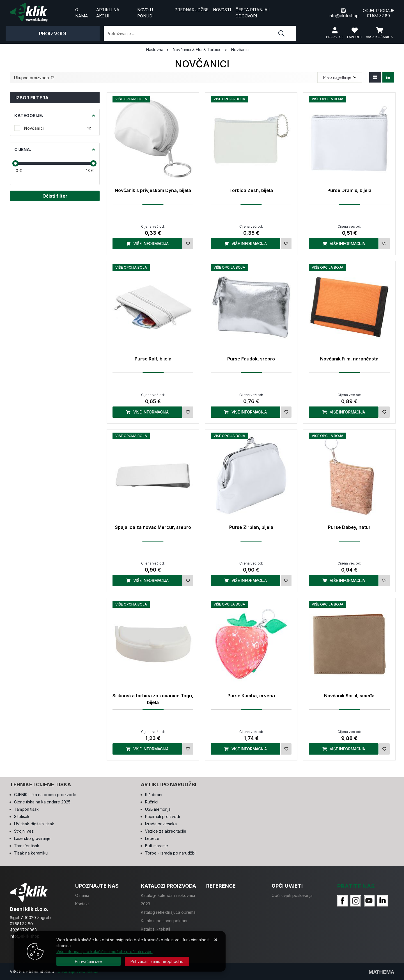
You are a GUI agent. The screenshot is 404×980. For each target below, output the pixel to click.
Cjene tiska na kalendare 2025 (42, 802)
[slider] (15, 163)
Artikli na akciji (108, 13)
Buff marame (157, 846)
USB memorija (158, 809)
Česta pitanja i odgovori (252, 13)
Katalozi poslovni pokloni (164, 921)
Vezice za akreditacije (166, 831)
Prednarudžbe (191, 10)
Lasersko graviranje (32, 838)
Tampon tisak (26, 809)
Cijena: (23, 149)
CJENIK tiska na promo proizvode (45, 795)
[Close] (89, 961)
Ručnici (152, 802)
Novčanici (58, 128)
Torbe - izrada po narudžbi (170, 853)
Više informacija (147, 244)
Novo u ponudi (145, 13)
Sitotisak (22, 816)
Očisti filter (55, 196)
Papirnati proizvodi (162, 816)
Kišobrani (154, 795)
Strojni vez (24, 831)
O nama (82, 13)
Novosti (222, 10)
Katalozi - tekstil (155, 929)
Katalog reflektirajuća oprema (168, 912)
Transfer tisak (27, 846)
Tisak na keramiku (31, 853)
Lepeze (152, 838)
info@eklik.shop (344, 13)
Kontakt (82, 904)
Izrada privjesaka (161, 824)
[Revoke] (157, 961)
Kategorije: (29, 116)
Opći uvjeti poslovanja (292, 895)
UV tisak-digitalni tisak (34, 824)
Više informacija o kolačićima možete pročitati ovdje (105, 952)
